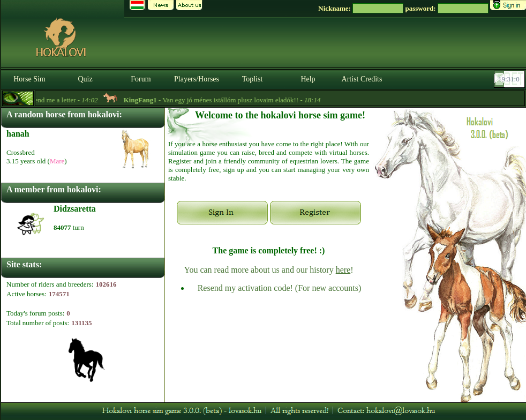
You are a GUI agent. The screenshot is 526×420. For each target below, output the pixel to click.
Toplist (253, 79)
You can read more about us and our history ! (268, 270)
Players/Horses (197, 79)
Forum (141, 79)
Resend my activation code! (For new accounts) (280, 288)
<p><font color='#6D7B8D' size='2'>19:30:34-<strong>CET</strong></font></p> (510, 79)
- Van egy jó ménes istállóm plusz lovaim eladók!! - (226, 100)
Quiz (85, 79)
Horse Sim (29, 79)
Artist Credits (362, 79)
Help (308, 79)
